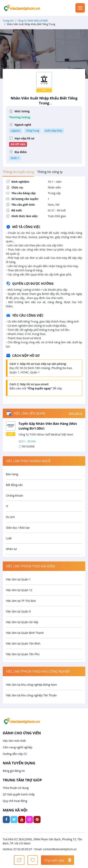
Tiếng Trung (32, 131)
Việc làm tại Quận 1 (18, 579)
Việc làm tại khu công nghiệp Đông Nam (31, 685)
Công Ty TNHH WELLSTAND (33, 21)
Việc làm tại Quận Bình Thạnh (25, 633)
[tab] (18, 172)
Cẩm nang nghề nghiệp (18, 747)
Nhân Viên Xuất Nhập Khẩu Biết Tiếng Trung (44, 103)
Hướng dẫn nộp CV (15, 754)
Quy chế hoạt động (15, 801)
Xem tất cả (75, 413)
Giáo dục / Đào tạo (18, 528)
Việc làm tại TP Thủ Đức (21, 601)
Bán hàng (12, 474)
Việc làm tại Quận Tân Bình (23, 643)
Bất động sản (14, 485)
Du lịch (10, 517)
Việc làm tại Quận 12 (19, 590)
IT (7, 506)
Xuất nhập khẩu (54, 131)
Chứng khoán (14, 496)
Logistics (16, 131)
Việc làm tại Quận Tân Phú (23, 654)
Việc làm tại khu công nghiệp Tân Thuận (31, 695)
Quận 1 (15, 158)
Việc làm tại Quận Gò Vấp (22, 622)
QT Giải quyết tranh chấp (19, 794)
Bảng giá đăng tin (14, 771)
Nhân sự (11, 549)
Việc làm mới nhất (14, 741)
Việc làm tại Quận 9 (18, 611)
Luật (9, 538)
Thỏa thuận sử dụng (16, 788)
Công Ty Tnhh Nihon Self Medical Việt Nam (46, 434)
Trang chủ (8, 21)
